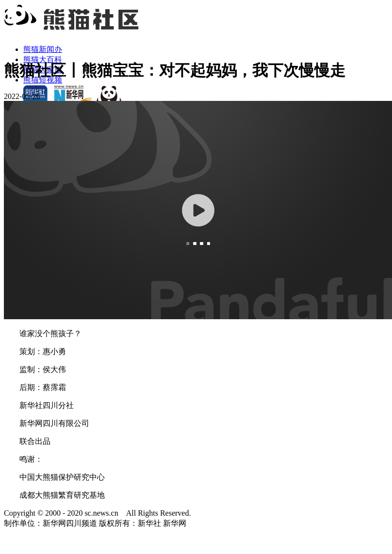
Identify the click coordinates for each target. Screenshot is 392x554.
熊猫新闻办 (43, 49)
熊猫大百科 (43, 59)
